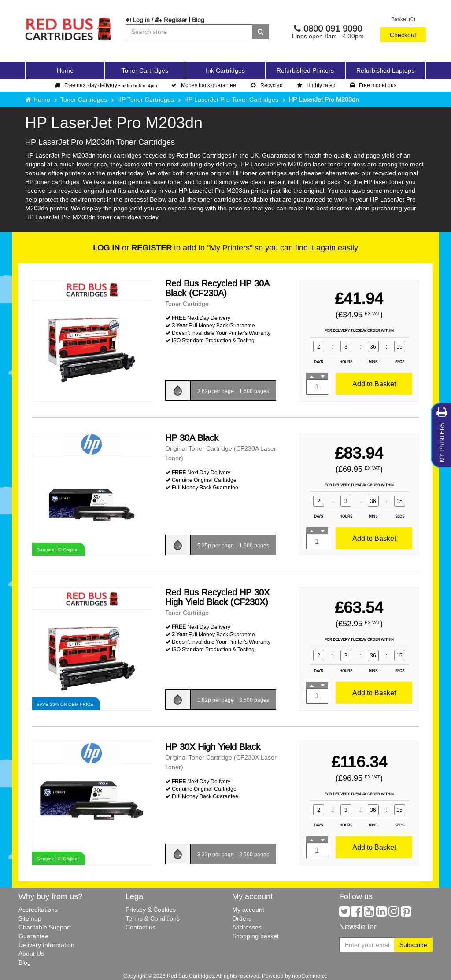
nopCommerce (310, 976)
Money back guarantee (204, 85)
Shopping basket (255, 936)
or (132, 248)
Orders (242, 918)
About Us (31, 954)
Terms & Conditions (153, 918)
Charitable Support (45, 927)
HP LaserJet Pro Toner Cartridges (231, 99)
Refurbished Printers (305, 70)
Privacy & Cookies (151, 910)
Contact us (140, 927)
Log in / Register (156, 20)
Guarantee (33, 936)
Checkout (403, 35)
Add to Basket (374, 384)
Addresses (247, 927)
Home (65, 70)
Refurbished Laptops (385, 70)
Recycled (267, 85)
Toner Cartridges (84, 99)
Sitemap (30, 918)
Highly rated (316, 85)
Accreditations (38, 910)
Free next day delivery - (106, 85)
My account (248, 910)
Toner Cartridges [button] (145, 70)
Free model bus (373, 85)
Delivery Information (46, 945)
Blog (198, 20)
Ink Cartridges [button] (225, 70)
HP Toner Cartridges (146, 99)
